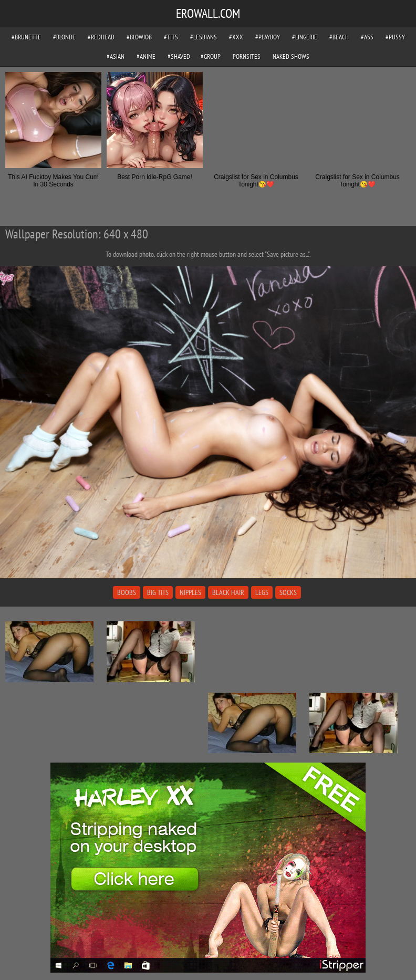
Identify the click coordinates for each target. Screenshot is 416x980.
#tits (171, 37)
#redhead (101, 37)
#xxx (236, 37)
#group (211, 56)
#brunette (26, 37)
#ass (367, 37)
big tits (158, 592)
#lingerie (305, 37)
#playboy (268, 37)
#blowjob (139, 37)
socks (288, 592)
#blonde (64, 37)
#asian (116, 56)
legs (262, 592)
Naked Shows (291, 56)
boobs (127, 592)
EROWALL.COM (208, 13)
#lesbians (204, 37)
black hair (228, 592)
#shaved (179, 56)
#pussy (395, 37)
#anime (146, 56)
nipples (190, 592)
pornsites (247, 56)
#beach (339, 37)
